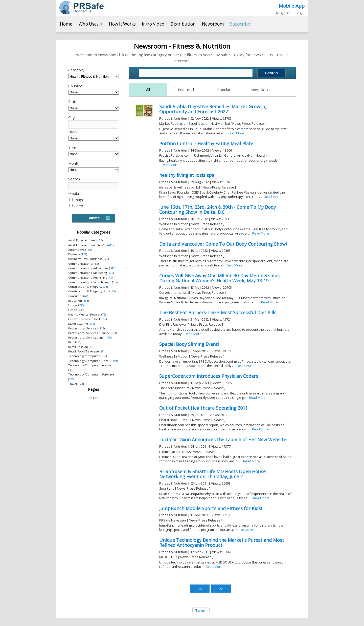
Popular (224, 90)
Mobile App (292, 6)
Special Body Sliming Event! (189, 344)
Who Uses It (91, 24)
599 (104, 356)
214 (114, 333)
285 (71, 379)
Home (66, 24)
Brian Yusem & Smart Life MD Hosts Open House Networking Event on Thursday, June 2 (212, 474)
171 (92, 324)
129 (84, 254)
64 (86, 296)
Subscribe (240, 24)
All (148, 90)
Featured (186, 90)
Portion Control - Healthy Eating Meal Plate (206, 143)
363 (86, 300)
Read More (236, 133)
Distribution (183, 24)
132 (96, 264)
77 (91, 347)
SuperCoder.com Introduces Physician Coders (209, 376)
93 (105, 287)
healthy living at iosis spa (187, 175)
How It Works (122, 24)
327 (71, 370)
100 (100, 240)
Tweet (201, 610)
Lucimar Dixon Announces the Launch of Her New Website (223, 440)
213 (102, 328)
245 (81, 305)
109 (104, 319)
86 (102, 351)
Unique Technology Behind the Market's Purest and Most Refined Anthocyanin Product (222, 542)
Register (283, 13)
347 (112, 268)
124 (81, 384)
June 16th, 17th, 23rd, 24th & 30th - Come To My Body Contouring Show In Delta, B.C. (218, 210)
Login (300, 13)
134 (115, 282)
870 (111, 273)
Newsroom (213, 24)
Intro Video (153, 24)
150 (88, 250)
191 (115, 361)
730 (81, 310)
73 (110, 277)
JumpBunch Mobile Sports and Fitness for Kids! (211, 508)
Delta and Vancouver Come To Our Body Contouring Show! (223, 244)
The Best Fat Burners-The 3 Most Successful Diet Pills (218, 312)
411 (110, 245)
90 (79, 342)
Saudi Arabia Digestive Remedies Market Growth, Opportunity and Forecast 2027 (213, 109)
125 (106, 259)
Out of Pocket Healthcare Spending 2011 (203, 408)
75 (109, 337)
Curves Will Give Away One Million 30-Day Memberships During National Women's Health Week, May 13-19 (219, 278)
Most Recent (262, 90)
